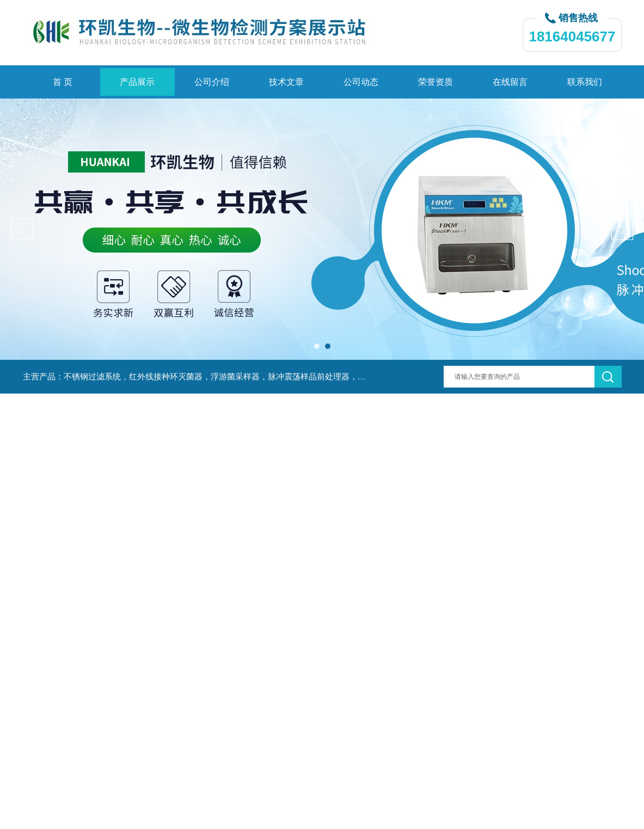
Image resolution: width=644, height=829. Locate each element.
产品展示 (137, 82)
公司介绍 (212, 82)
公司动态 (361, 82)
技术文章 (286, 82)
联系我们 (585, 82)
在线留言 (510, 82)
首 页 (63, 82)
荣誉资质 (436, 82)
